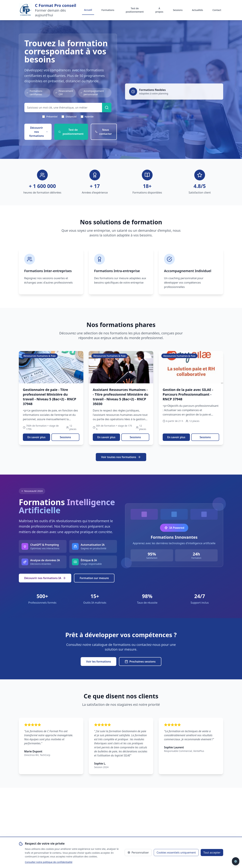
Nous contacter (104, 132)
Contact (217, 10)
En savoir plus (36, 437)
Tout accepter (212, 853)
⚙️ (236, 861)
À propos (159, 10)
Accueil (88, 10)
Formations (108, 10)
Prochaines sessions (140, 662)
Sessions (178, 10)
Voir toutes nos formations (121, 457)
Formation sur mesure (94, 578)
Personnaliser (138, 853)
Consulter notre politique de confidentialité (49, 862)
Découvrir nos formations (38, 132)
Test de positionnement (135, 10)
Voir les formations (98, 662)
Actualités (197, 10)
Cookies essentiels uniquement (176, 853)
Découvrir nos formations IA (45, 578)
